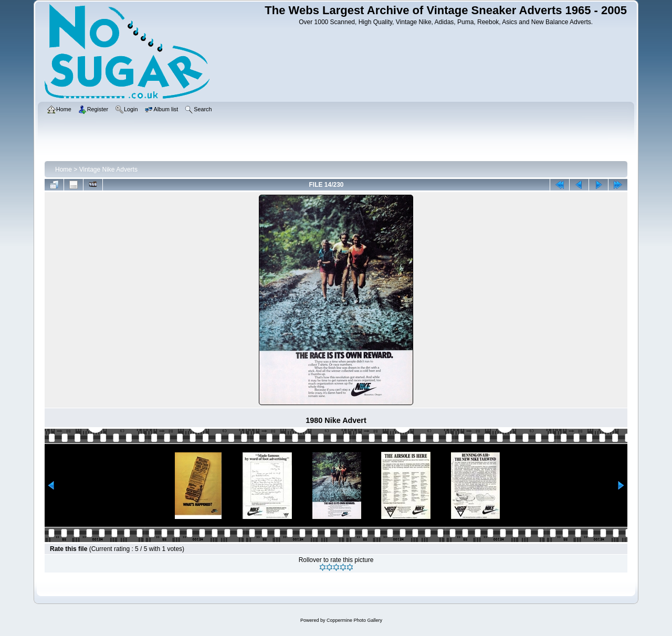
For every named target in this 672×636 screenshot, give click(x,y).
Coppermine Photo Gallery (354, 620)
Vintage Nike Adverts (108, 169)
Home (64, 169)
